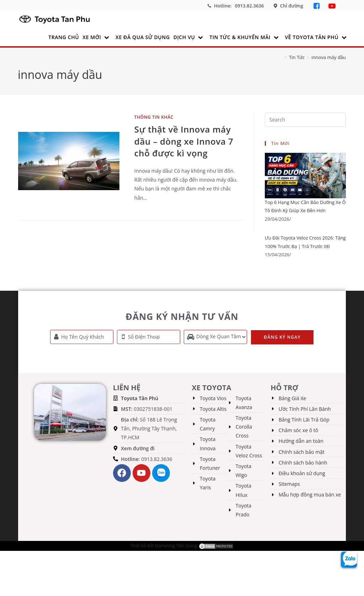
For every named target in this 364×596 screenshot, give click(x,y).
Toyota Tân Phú (140, 398)
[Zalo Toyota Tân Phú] (349, 559)
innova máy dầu (328, 57)
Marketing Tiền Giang (176, 545)
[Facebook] (318, 6)
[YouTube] (332, 6)
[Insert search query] (305, 120)
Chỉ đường (292, 6)
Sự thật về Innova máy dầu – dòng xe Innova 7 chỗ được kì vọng (184, 141)
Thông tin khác (154, 117)
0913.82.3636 (249, 6)
